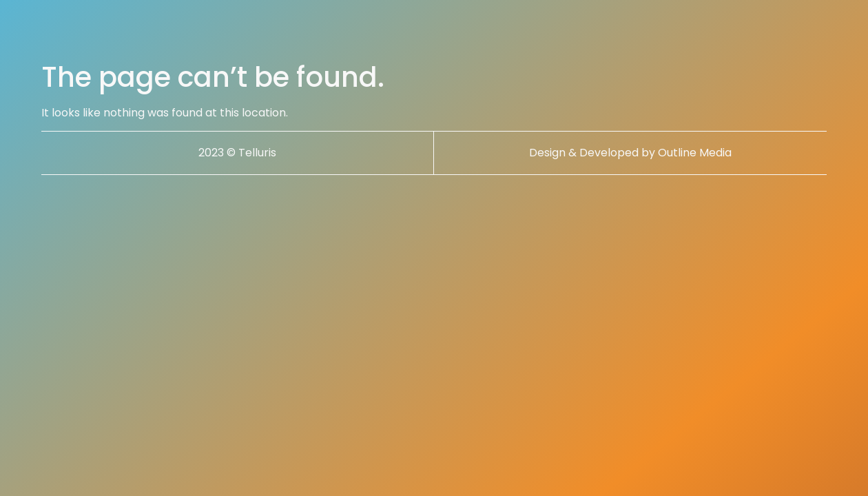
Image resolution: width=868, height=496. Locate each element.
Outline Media (695, 153)
